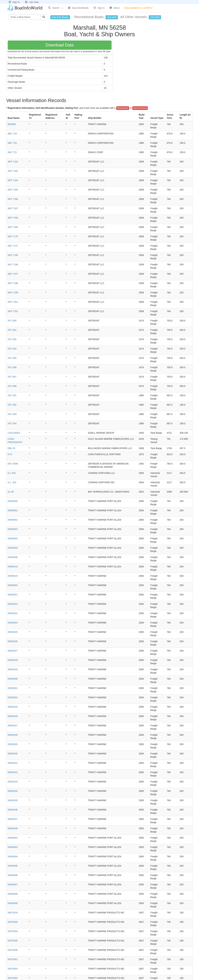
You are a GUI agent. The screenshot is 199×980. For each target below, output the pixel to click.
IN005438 (13, 828)
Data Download (140, 108)
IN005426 (13, 716)
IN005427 (13, 726)
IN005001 (13, 510)
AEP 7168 (13, 218)
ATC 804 (12, 349)
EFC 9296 (13, 464)
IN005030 (13, 679)
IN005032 (13, 697)
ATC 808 (12, 386)
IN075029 (13, 913)
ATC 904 (12, 423)
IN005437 (13, 819)
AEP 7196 (13, 264)
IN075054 (13, 969)
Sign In (14, 2)
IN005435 (13, 800)
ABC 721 (12, 152)
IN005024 (13, 623)
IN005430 (13, 754)
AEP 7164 (13, 180)
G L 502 (12, 473)
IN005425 (13, 707)
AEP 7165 (13, 190)
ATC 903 (12, 414)
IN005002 (13, 520)
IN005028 (13, 660)
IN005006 (13, 557)
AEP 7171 (13, 246)
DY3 (10, 454)
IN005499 (13, 903)
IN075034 (13, 931)
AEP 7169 (13, 227)
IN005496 (13, 875)
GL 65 (11, 492)
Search (56, 8)
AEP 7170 (13, 236)
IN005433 (13, 782)
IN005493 (13, 847)
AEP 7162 (13, 162)
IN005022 (13, 604)
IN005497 (13, 885)
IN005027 (13, 651)
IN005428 (13, 735)
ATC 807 (12, 377)
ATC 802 (12, 339)
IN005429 (13, 744)
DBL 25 (11, 448)
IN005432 (13, 772)
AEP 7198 (13, 283)
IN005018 (13, 567)
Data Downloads (78, 8)
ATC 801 (12, 330)
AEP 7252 (13, 311)
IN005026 (13, 641)
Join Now (32, 2)
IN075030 (13, 922)
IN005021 (13, 595)
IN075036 (13, 950)
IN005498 (13, 894)
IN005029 (13, 669)
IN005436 (13, 810)
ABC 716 (12, 134)
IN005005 (13, 548)
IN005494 (13, 856)
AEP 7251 (13, 302)
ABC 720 (12, 143)
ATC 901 (12, 395)
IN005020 (13, 585)
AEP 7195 (13, 255)
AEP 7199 (13, 293)
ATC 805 (12, 358)
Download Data (60, 45)
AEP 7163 (13, 171)
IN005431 (13, 763)
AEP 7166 (13, 199)
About (115, 8)
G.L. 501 (12, 482)
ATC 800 (12, 321)
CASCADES (14, 433)
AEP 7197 (13, 274)
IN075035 (13, 941)
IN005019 (13, 576)
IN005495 (13, 866)
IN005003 (13, 529)
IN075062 (13, 978)
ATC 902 (12, 405)
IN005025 (13, 632)
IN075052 (13, 959)
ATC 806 (12, 367)
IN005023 (13, 613)
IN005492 (13, 838)
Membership (123, 108)
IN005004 (13, 538)
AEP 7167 (13, 208)
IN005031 (13, 688)
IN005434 (13, 791)
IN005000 (13, 501)
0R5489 (12, 124)
